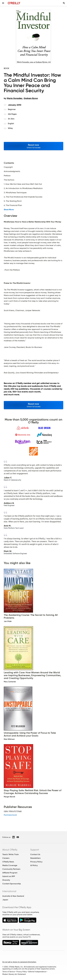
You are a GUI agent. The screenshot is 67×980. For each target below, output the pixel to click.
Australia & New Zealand (13, 896)
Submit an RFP (9, 876)
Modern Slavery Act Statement (14, 974)
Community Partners (11, 869)
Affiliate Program (10, 873)
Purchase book (10, 815)
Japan (5, 900)
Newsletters (35, 858)
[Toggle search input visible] (64, 3)
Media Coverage (10, 865)
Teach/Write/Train (11, 854)
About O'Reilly (10, 850)
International (9, 891)
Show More (9, 210)
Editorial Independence (37, 972)
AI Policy (34, 865)
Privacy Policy (36, 862)
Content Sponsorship (12, 884)
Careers (6, 858)
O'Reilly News (8, 862)
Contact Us (35, 854)
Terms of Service (9, 972)
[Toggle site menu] (3, 3)
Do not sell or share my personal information (19, 962)
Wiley (10, 128)
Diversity (6, 880)
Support (35, 850)
